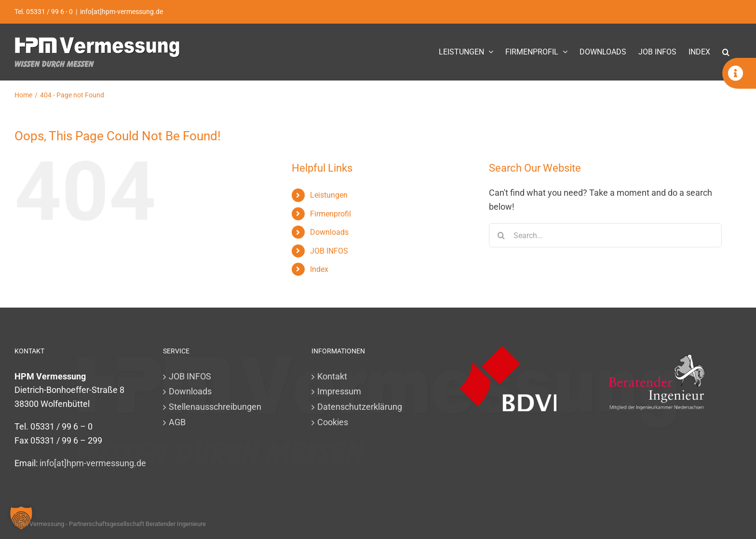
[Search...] (605, 235)
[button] (726, 52)
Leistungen (329, 195)
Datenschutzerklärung (360, 407)
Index (319, 269)
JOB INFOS (329, 251)
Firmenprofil (331, 214)
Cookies (333, 422)
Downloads (329, 232)
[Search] (501, 235)
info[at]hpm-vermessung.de (121, 12)
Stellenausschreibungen (215, 407)
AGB (177, 422)
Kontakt (332, 376)
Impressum (339, 391)
